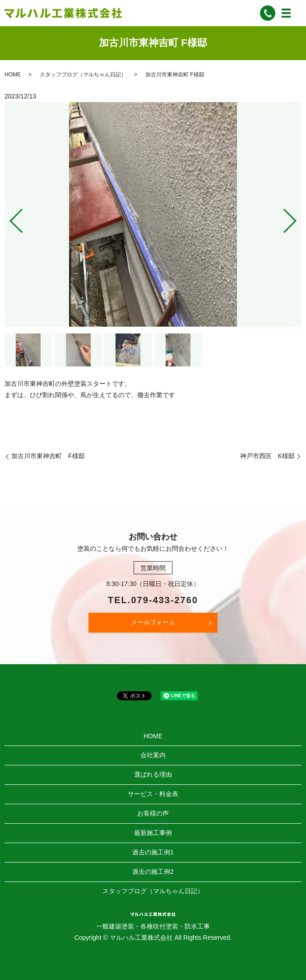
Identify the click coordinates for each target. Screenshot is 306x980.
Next (297, 217)
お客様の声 (153, 813)
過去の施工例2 (153, 872)
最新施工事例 (153, 833)
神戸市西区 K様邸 (267, 456)
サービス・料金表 (153, 794)
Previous (9, 217)
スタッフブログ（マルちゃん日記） (83, 75)
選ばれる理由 (153, 774)
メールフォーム (153, 622)
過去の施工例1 (153, 852)
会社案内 (153, 755)
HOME (13, 75)
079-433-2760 (165, 600)
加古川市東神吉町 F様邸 (48, 456)
